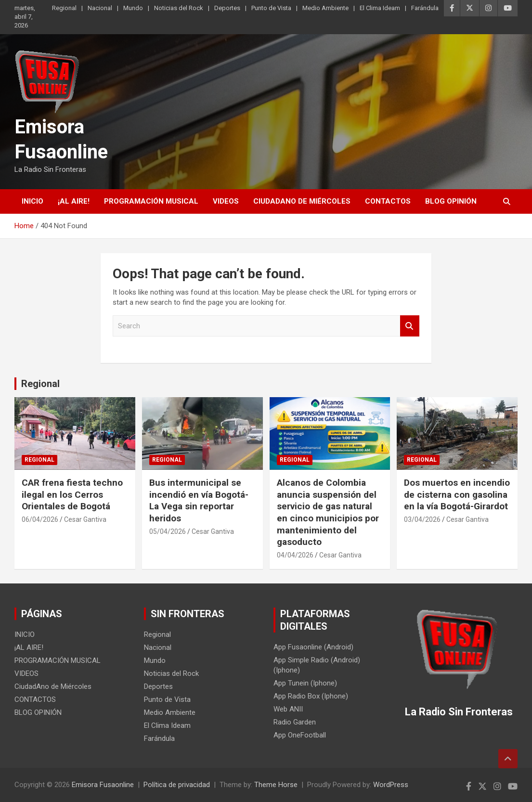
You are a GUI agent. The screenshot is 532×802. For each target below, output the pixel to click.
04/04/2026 (295, 555)
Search (410, 326)
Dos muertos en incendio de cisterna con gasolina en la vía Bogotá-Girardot (457, 494)
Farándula (425, 8)
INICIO (32, 201)
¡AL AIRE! (74, 201)
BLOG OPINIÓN (451, 201)
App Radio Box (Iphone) (311, 696)
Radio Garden (295, 722)
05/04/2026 (168, 531)
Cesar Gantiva (85, 519)
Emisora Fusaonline (103, 785)
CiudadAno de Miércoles (302, 201)
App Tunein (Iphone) (305, 683)
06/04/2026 (40, 519)
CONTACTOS (388, 201)
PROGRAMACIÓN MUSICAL (151, 201)
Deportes (227, 8)
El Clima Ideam (380, 8)
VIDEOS (226, 201)
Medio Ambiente (325, 8)
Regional (64, 8)
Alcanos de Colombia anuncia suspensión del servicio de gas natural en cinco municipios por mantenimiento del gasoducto (328, 512)
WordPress (391, 785)
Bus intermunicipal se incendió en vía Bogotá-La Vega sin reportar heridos (199, 500)
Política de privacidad (177, 785)
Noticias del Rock (179, 8)
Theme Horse (276, 785)
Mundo (133, 8)
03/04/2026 (422, 519)
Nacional (100, 8)
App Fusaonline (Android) (313, 647)
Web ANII (288, 709)
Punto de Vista (271, 8)
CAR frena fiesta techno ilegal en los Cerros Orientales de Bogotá (72, 494)
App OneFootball (300, 735)
